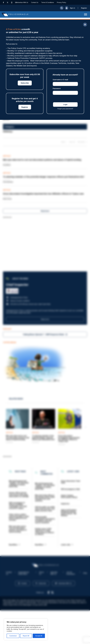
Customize (13, 636)
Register (25, 107)
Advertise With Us (22, 2)
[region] (26, 629)
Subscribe (25, 83)
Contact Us (35, 2)
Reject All (26, 636)
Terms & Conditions (48, 2)
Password (57, 88)
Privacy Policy (62, 2)
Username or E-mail (60, 80)
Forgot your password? (65, 109)
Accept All (39, 636)
